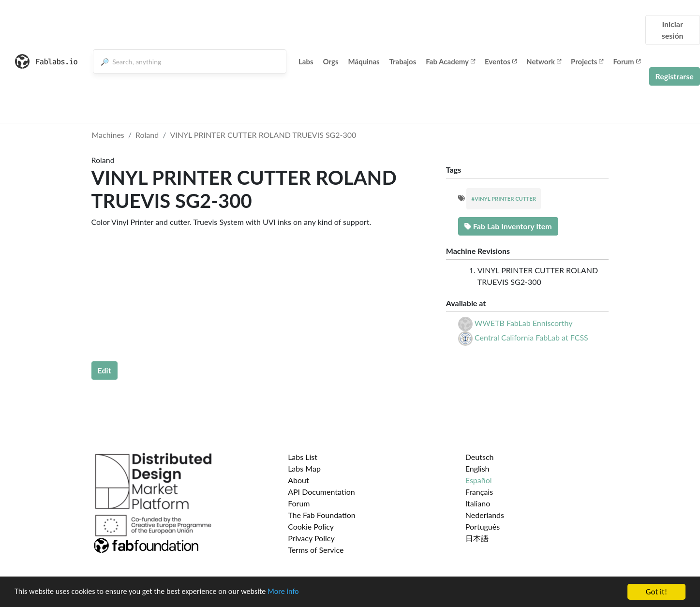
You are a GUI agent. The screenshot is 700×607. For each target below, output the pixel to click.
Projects (587, 61)
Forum (626, 61)
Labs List (303, 457)
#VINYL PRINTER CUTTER (504, 199)
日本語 (477, 538)
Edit (104, 370)
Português (483, 526)
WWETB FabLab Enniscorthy (524, 323)
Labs (306, 61)
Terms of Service (316, 550)
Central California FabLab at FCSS (531, 337)
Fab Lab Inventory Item (508, 226)
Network (544, 61)
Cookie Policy (311, 526)
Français (479, 492)
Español (479, 480)
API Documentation (321, 492)
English (477, 468)
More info (298, 592)
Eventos (501, 61)
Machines (108, 135)
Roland (147, 135)
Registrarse (675, 76)
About (298, 480)
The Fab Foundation (322, 515)
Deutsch (480, 457)
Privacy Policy (311, 538)
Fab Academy (450, 61)
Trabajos (403, 61)
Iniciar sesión (673, 30)
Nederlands (485, 515)
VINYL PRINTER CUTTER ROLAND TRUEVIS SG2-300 (263, 135)
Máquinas (364, 61)
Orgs (331, 61)
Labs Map (304, 468)
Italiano (478, 503)
